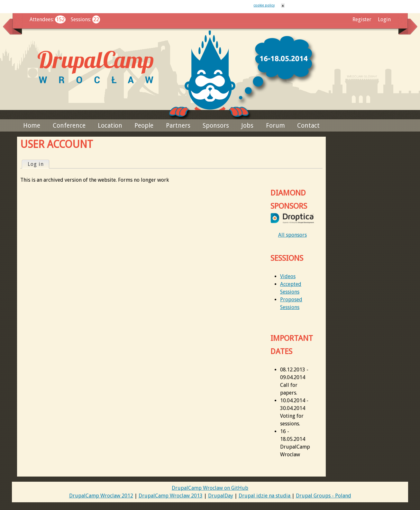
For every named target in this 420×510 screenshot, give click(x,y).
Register (362, 19)
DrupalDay (221, 496)
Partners (178, 126)
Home (32, 126)
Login (384, 19)
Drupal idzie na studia (265, 496)
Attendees (41, 19)
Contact (308, 126)
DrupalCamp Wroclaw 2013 (171, 496)
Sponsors (216, 126)
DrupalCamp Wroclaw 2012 (101, 496)
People (144, 126)
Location (110, 126)
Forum (275, 126)
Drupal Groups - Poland (324, 496)
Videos (288, 276)
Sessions (80, 19)
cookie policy (264, 5)
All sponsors (292, 235)
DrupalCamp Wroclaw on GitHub (210, 488)
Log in (38, 164)
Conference (69, 126)
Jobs (247, 126)
